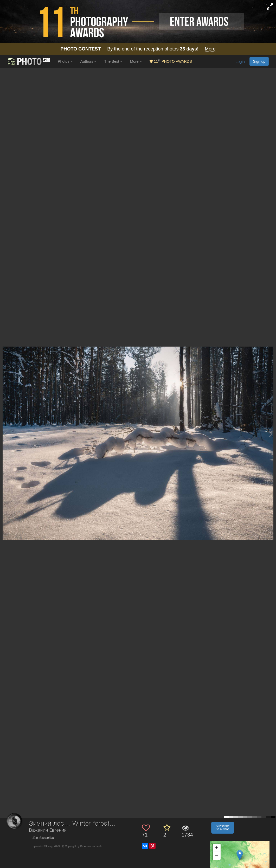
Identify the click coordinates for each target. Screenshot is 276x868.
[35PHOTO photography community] (28, 62)
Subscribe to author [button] (223, 828)
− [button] (217, 856)
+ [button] (217, 848)
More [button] (136, 61)
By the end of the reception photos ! (138, 49)
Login (240, 62)
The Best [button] (113, 61)
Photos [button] (65, 61)
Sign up (259, 61)
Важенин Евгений (48, 830)
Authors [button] (88, 61)
